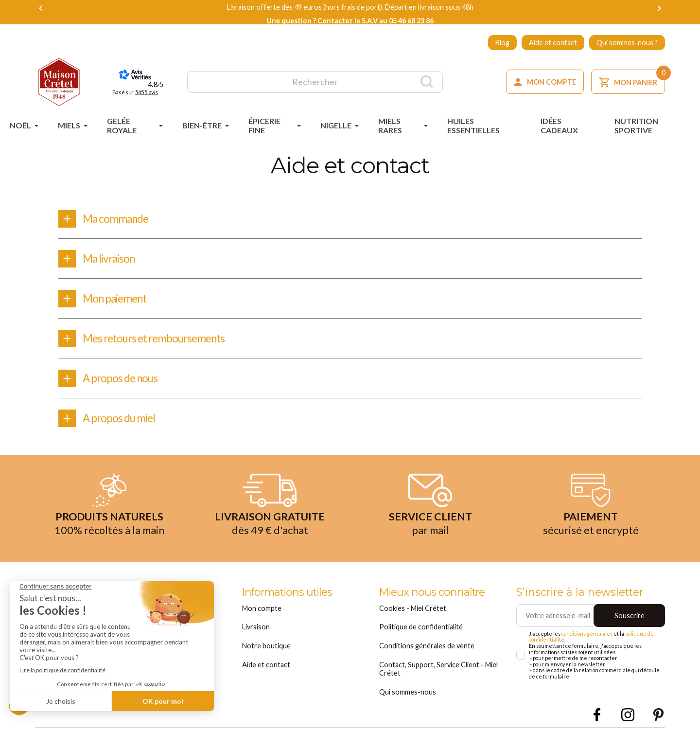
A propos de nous (120, 378)
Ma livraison (109, 259)
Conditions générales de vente (427, 646)
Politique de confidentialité (421, 627)
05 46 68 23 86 (411, 21)
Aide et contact (553, 43)
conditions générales (587, 634)
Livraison (256, 627)
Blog (502, 43)
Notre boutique (266, 646)
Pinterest (658, 715)
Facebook (597, 715)
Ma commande (115, 219)
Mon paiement (114, 298)
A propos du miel (119, 418)
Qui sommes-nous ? (627, 43)
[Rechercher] (315, 82)
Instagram (628, 715)
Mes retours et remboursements (154, 338)
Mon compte (262, 608)
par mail (430, 530)
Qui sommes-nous (408, 692)
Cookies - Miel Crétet (413, 608)
